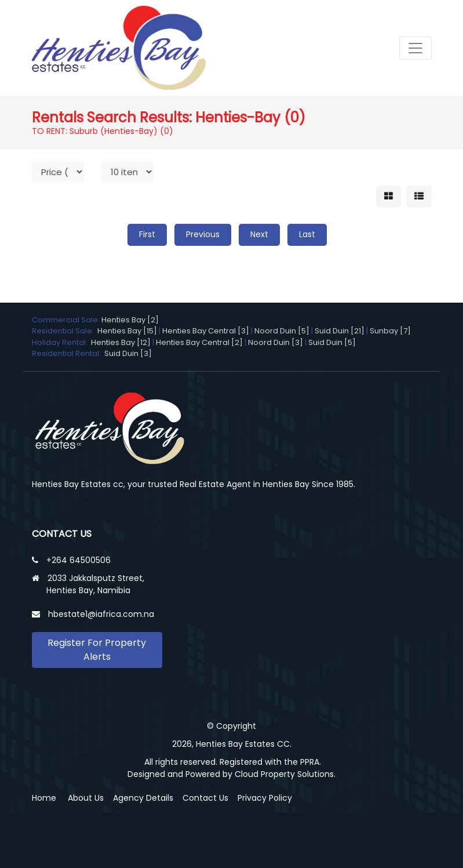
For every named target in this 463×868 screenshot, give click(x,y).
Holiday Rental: (61, 342)
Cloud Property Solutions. (285, 774)
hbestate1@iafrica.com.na (101, 614)
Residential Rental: (68, 353)
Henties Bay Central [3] (206, 331)
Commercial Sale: (67, 320)
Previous (203, 234)
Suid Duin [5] (332, 342)
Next (259, 234)
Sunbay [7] (390, 331)
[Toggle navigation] (415, 48)
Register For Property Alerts (97, 650)
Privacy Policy (265, 798)
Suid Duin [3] (128, 353)
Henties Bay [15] (127, 331)
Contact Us (205, 798)
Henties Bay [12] (121, 342)
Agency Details (143, 798)
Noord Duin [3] (276, 342)
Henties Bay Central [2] (199, 342)
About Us (86, 798)
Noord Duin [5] (282, 331)
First (147, 234)
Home (44, 798)
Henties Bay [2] (130, 320)
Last (307, 234)
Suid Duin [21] (340, 331)
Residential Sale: (65, 331)
